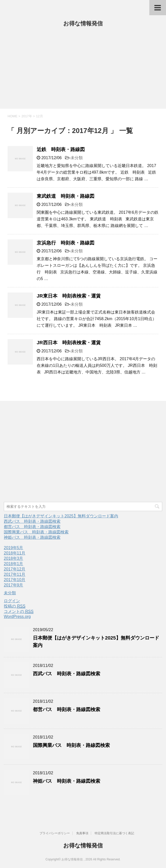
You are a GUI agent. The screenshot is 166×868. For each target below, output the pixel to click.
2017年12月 (15, 569)
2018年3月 (14, 558)
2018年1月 (14, 564)
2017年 (27, 116)
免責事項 (82, 833)
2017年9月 (14, 585)
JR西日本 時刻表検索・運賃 (69, 343)
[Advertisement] (83, 71)
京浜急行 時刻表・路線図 (66, 243)
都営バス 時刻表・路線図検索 (32, 527)
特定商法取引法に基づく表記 (114, 833)
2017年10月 (15, 580)
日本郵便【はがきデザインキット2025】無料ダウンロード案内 (61, 516)
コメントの (19, 612)
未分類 (77, 158)
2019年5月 (14, 548)
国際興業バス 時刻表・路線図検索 (36, 532)
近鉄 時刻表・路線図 (61, 149)
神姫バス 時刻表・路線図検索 (32, 537)
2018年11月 (15, 553)
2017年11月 (15, 574)
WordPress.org (17, 617)
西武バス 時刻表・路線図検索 (32, 521)
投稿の (15, 606)
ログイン (12, 601)
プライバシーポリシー (55, 833)
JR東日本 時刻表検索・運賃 (69, 296)
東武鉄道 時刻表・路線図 (66, 196)
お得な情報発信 (83, 23)
